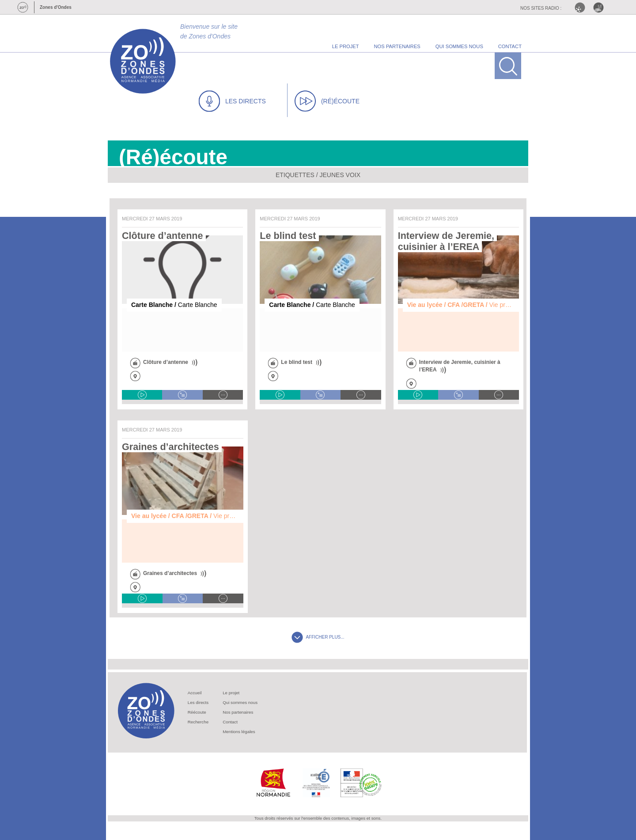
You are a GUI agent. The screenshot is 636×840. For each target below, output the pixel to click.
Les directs (198, 702)
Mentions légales (239, 732)
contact (510, 46)
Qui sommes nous (240, 702)
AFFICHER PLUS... (318, 637)
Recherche (198, 722)
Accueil (195, 693)
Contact (230, 722)
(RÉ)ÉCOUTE (327, 101)
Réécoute (197, 712)
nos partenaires (397, 46)
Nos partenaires (238, 712)
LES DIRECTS (232, 101)
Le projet (231, 693)
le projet (346, 46)
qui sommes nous (459, 46)
